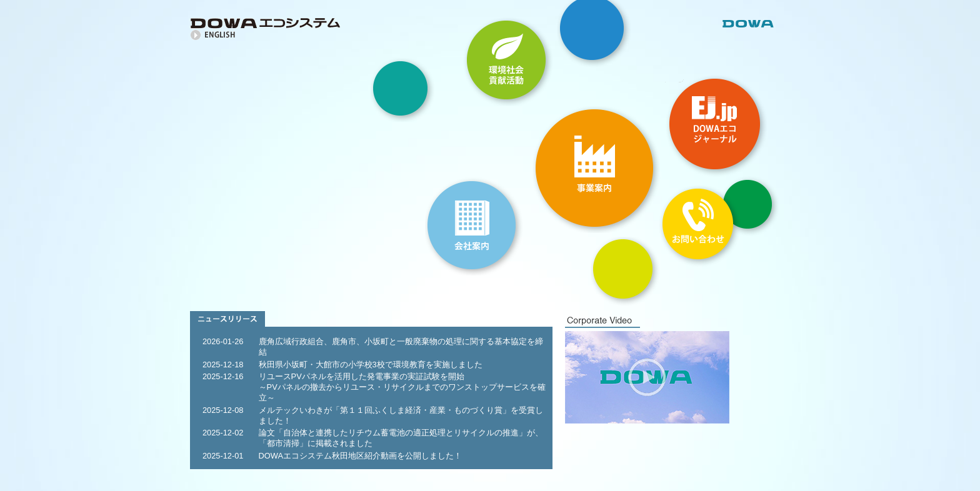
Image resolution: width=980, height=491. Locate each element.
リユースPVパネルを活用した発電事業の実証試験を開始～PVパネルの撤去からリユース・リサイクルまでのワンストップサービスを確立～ (402, 387)
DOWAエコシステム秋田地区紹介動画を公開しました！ (360, 456)
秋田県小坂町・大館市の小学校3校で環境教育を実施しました (371, 365)
